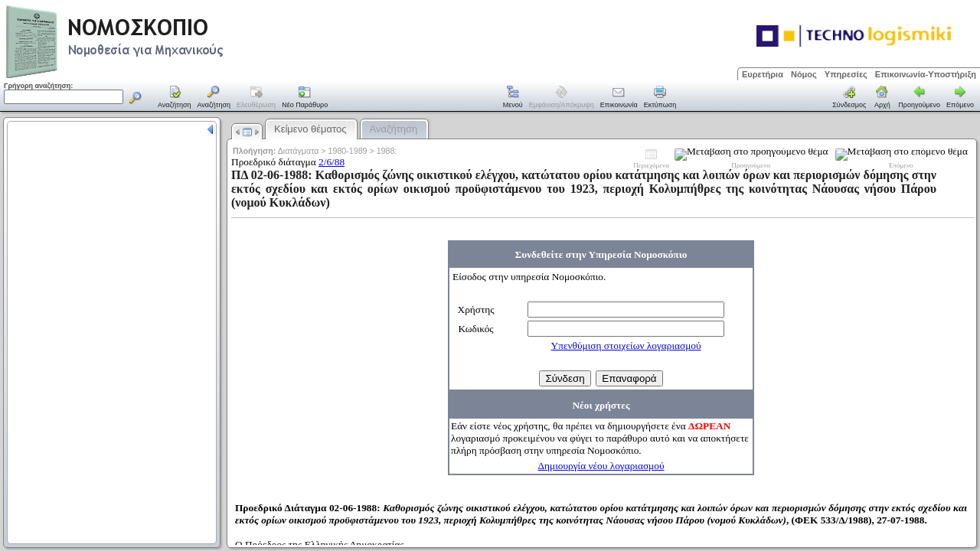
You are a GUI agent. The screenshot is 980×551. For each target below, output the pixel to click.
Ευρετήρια (763, 74)
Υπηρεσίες (846, 74)
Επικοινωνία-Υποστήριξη (926, 74)
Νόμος (804, 74)
